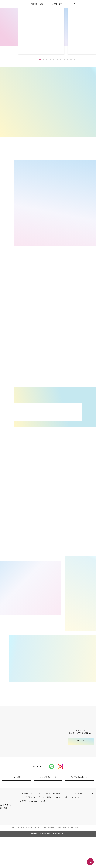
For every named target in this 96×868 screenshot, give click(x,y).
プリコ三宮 (70, 825)
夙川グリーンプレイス (56, 829)
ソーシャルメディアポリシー (22, 859)
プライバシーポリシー (65, 859)
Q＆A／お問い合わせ (48, 808)
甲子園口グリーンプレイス (37, 829)
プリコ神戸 (48, 825)
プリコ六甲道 (59, 825)
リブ (24, 829)
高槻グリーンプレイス (73, 829)
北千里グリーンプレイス (30, 832)
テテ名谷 (44, 832)
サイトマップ (80, 859)
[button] (40, 68)
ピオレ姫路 (26, 825)
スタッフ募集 (17, 808)
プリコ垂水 (92, 825)
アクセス (81, 772)
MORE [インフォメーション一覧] (17, 440)
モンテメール (37, 825)
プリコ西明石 (81, 825)
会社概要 (51, 859)
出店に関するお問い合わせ (79, 808)
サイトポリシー (40, 859)
